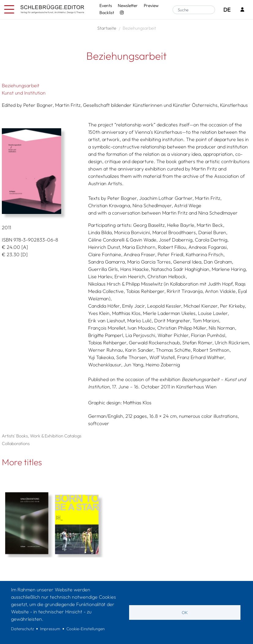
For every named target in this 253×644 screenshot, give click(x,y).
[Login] (242, 10)
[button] (40, 171)
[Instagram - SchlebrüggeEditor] (122, 13)
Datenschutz (22, 629)
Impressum (50, 629)
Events (106, 6)
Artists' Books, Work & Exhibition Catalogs (42, 436)
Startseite (107, 28)
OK (185, 612)
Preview (151, 6)
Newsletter (128, 6)
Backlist (107, 13)
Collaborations (16, 444)
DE (227, 10)
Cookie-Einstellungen (86, 629)
